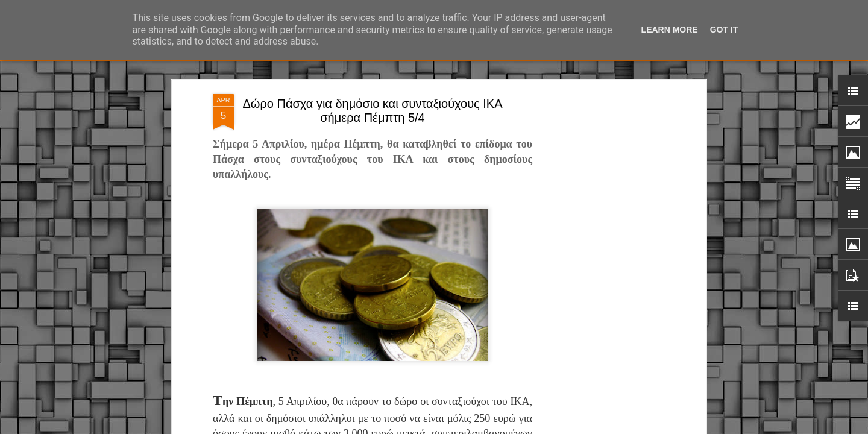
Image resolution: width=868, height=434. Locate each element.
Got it (724, 30)
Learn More (670, 30)
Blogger (515, 427)
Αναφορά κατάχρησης (563, 427)
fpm (472, 427)
